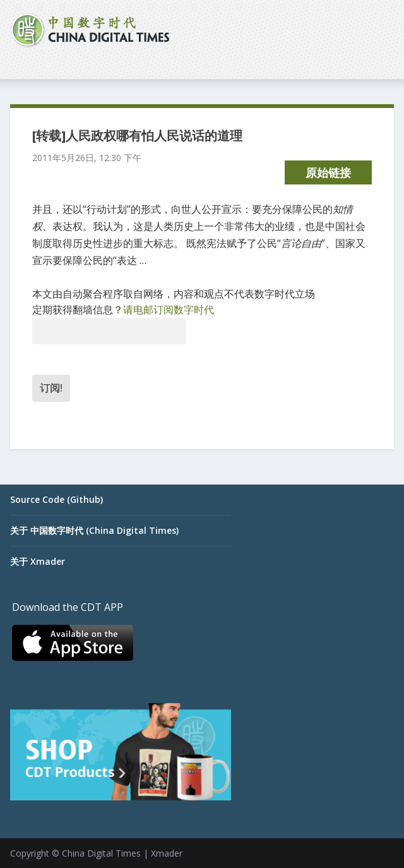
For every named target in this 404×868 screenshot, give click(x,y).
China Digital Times (101, 853)
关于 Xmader (38, 561)
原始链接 (328, 172)
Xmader (167, 853)
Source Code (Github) (56, 499)
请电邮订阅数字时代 (169, 310)
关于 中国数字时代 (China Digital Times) (94, 530)
